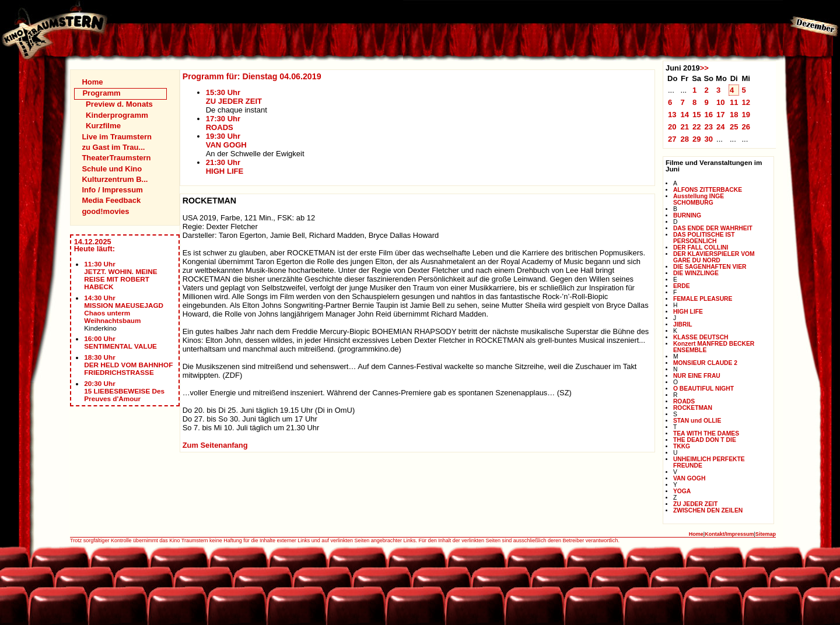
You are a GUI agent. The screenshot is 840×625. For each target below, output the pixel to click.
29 (697, 139)
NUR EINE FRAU (697, 376)
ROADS (684, 401)
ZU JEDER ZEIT (695, 504)
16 (708, 115)
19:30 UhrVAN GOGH (226, 141)
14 (685, 115)
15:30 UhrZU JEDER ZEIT (234, 97)
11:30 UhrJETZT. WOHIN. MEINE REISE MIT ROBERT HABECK (120, 275)
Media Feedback (111, 200)
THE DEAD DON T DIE (705, 440)
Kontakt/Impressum (729, 534)
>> (704, 68)
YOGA (682, 491)
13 (672, 115)
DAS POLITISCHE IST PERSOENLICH (704, 238)
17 (721, 115)
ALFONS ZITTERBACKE (708, 190)
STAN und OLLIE (697, 421)
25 (734, 127)
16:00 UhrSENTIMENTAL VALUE (120, 342)
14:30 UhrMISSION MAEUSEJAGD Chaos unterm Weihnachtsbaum (124, 309)
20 (672, 127)
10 (721, 102)
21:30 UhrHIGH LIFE (225, 167)
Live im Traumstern (117, 137)
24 (721, 127)
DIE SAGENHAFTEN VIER (710, 267)
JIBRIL (683, 324)
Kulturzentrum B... (115, 179)
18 (734, 115)
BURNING (687, 215)
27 (672, 139)
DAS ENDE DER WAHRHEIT (713, 228)
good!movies (105, 211)
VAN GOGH (689, 478)
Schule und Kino (112, 169)
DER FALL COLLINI (701, 247)
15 (697, 115)
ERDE (682, 286)
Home (92, 82)
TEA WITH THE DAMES (706, 433)
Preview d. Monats (119, 104)
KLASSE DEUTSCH (701, 337)
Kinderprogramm (117, 115)
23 (708, 127)
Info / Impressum (112, 190)
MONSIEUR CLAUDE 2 (705, 363)
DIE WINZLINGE (696, 273)
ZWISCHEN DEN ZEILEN (708, 510)
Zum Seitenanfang (215, 445)
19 (746, 115)
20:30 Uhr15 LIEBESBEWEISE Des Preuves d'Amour (124, 391)
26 (746, 127)
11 (734, 102)
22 (697, 127)
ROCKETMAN (693, 408)
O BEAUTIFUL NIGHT (703, 389)
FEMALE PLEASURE (703, 299)
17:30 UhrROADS (223, 123)
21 (685, 127)
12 (746, 102)
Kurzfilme (103, 126)
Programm (101, 93)
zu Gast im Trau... (113, 147)
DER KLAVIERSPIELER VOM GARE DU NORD (714, 257)
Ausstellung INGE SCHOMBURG (699, 199)
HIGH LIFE (688, 312)
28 (685, 139)
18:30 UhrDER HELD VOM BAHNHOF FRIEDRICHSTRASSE (128, 365)
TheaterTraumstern (116, 158)
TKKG (682, 446)
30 (708, 139)
